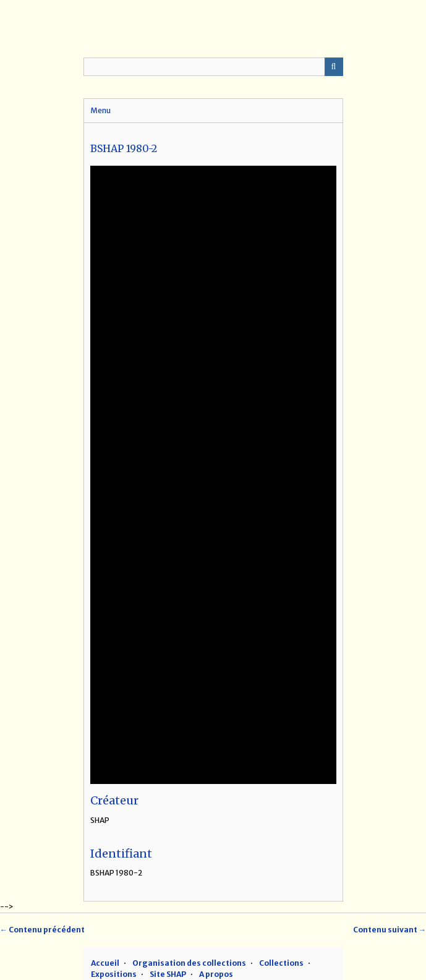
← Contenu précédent (42, 930)
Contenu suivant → (390, 930)
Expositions (114, 974)
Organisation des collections (189, 963)
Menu (100, 110)
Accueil (105, 963)
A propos (216, 974)
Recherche (334, 67)
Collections (281, 963)
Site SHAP (168, 974)
